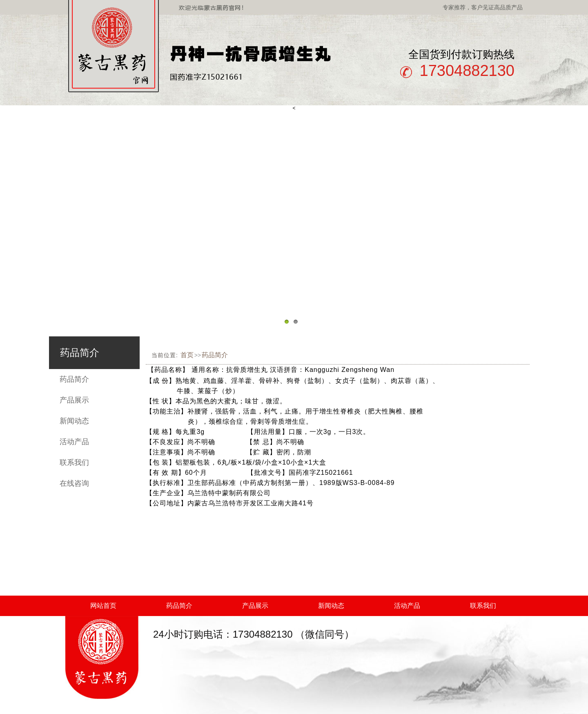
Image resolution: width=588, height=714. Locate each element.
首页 (187, 355)
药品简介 (74, 379)
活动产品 (74, 442)
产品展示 (74, 400)
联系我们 (74, 463)
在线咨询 (74, 483)
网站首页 (103, 606)
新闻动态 (74, 421)
